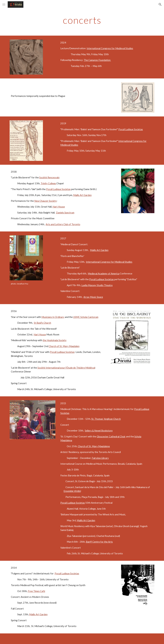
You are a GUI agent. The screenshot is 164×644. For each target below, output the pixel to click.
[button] (4, 4)
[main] (82, 20)
